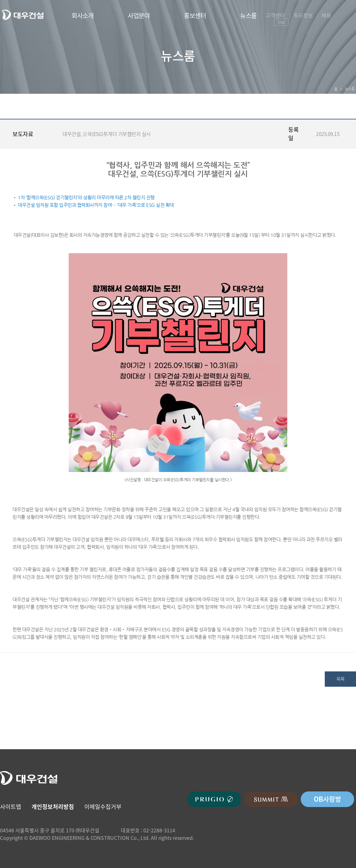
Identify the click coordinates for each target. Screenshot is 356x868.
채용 (326, 15)
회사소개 (82, 15)
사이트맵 (11, 807)
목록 (341, 679)
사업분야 (139, 15)
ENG (281, 22)
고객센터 (275, 15)
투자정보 (303, 15)
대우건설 (22, 15)
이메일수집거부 (103, 807)
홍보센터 (195, 15)
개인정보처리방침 (53, 807)
